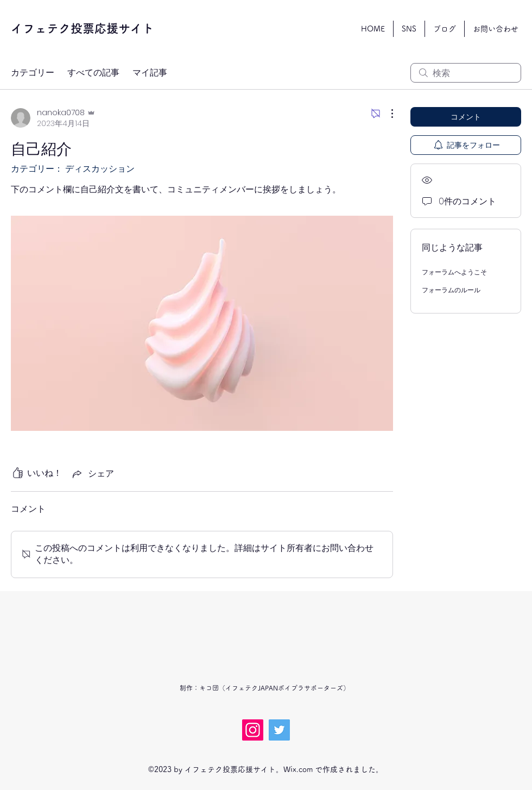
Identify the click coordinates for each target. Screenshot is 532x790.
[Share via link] (92, 474)
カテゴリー (33, 73)
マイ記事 (150, 73)
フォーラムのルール (451, 290)
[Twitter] (279, 730)
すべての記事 (93, 73)
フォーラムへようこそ (454, 272)
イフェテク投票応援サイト (83, 28)
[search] (466, 73)
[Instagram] (253, 730)
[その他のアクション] (387, 114)
